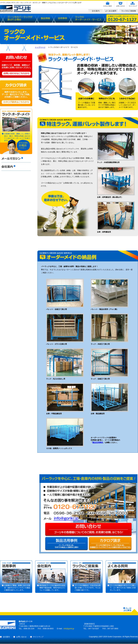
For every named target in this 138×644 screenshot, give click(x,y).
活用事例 (62, 18)
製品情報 (45, 18)
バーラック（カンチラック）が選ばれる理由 (20, 18)
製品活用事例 (98, 443)
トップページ (40, 47)
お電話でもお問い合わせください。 (121, 18)
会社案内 (6, 637)
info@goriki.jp (69, 519)
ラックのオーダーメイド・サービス (88, 18)
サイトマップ (38, 637)
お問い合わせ (21, 637)
